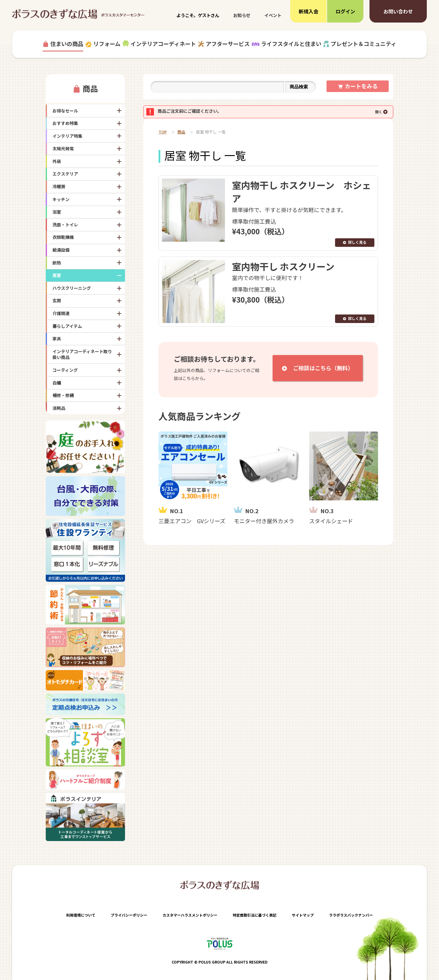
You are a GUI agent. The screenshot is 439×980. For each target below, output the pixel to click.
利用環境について (81, 915)
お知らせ (242, 15)
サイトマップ (303, 915)
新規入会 (309, 11)
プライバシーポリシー (129, 915)
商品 (90, 88)
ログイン (345, 11)
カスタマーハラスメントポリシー (190, 915)
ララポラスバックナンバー (351, 915)
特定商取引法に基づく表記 (255, 915)
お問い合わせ (398, 11)
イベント (273, 15)
